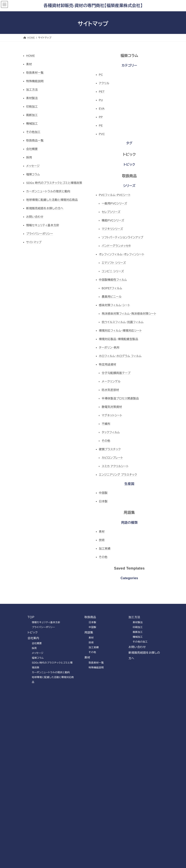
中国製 (103, 493)
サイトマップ (34, 242)
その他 (106, 441)
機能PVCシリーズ (113, 220)
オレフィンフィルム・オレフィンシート (122, 254)
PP (101, 117)
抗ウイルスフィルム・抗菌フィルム (123, 322)
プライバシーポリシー (40, 234)
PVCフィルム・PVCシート (115, 195)
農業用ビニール (112, 297)
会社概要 (32, 149)
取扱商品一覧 (35, 140)
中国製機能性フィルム (113, 280)
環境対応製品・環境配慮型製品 (119, 339)
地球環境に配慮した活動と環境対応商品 (52, 200)
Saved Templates (129, 568)
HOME (31, 56)
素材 (29, 64)
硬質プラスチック (110, 449)
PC (101, 75)
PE (101, 126)
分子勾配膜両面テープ (116, 373)
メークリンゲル (111, 381)
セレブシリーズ (111, 212)
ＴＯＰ (31, 617)
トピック (129, 155)
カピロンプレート (112, 458)
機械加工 (32, 124)
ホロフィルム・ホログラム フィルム (120, 356)
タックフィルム (111, 432)
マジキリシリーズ (112, 229)
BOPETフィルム (112, 288)
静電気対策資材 (112, 407)
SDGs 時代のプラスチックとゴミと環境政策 (54, 183)
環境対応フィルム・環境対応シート (120, 331)
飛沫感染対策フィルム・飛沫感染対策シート (129, 314)
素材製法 (32, 98)
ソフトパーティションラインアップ (123, 237)
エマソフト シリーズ (114, 263)
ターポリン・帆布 (109, 348)
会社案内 (34, 638)
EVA (102, 109)
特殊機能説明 (35, 81)
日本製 (103, 501)
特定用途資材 (108, 364)
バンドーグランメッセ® (116, 246)
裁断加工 (32, 115)
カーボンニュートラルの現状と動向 (48, 191)
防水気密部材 (111, 390)
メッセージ (33, 166)
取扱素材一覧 (35, 73)
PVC (102, 134)
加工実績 (105, 549)
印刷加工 (32, 107)
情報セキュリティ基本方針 (43, 225)
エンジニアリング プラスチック (118, 475)
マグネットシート (112, 415)
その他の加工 (140, 642)
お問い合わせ (35, 217)
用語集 (129, 513)
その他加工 (33, 132)
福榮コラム (33, 174)
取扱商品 (129, 176)
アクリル (104, 83)
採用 (29, 157)
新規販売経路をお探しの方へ (45, 208)
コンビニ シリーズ (113, 271)
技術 (102, 540)
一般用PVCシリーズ (115, 203)
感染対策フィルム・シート (115, 305)
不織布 (106, 424)
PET (102, 92)
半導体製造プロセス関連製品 (120, 398)
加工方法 (32, 90)
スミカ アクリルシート (115, 466)
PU (101, 100)
